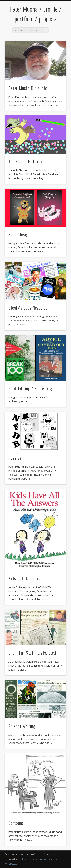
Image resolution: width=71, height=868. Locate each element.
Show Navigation (57, 34)
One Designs (48, 859)
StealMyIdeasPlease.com (29, 307)
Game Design (19, 234)
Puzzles (15, 458)
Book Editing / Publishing (30, 388)
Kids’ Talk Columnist (26, 578)
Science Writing (22, 726)
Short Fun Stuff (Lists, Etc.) (32, 653)
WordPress (11, 864)
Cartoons (16, 823)
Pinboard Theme (28, 859)
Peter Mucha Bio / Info (28, 88)
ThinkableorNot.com (25, 161)
